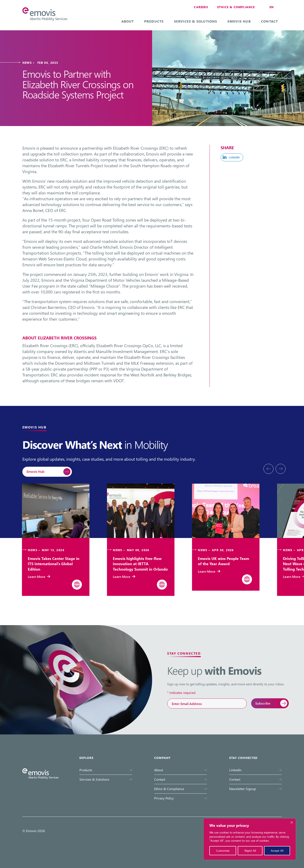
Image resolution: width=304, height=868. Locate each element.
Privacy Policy (164, 798)
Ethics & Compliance (236, 7)
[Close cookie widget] (292, 822)
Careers (201, 7)
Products (154, 21)
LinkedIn (235, 770)
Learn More (39, 577)
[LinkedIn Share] (232, 157)
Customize (223, 851)
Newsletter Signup (243, 789)
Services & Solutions (196, 21)
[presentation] (268, 469)
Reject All (250, 851)
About (128, 21)
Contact (269, 21)
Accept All (277, 851)
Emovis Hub (239, 21)
